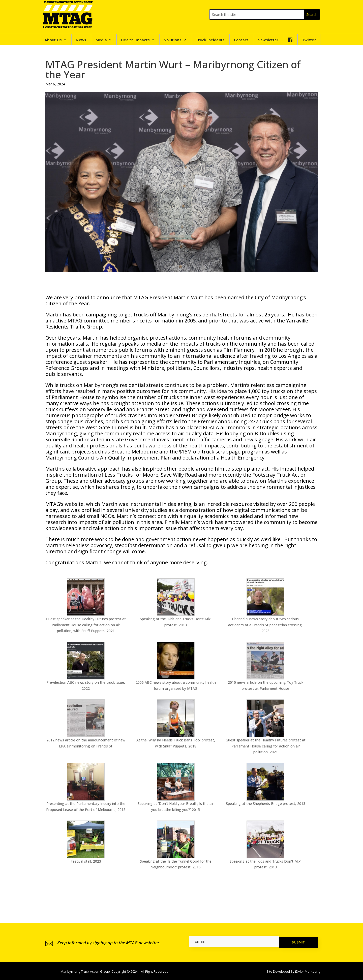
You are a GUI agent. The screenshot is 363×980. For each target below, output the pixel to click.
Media (101, 40)
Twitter (309, 40)
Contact (241, 40)
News (81, 40)
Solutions (173, 40)
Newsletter (268, 40)
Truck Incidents (210, 40)
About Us (53, 40)
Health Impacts (135, 40)
